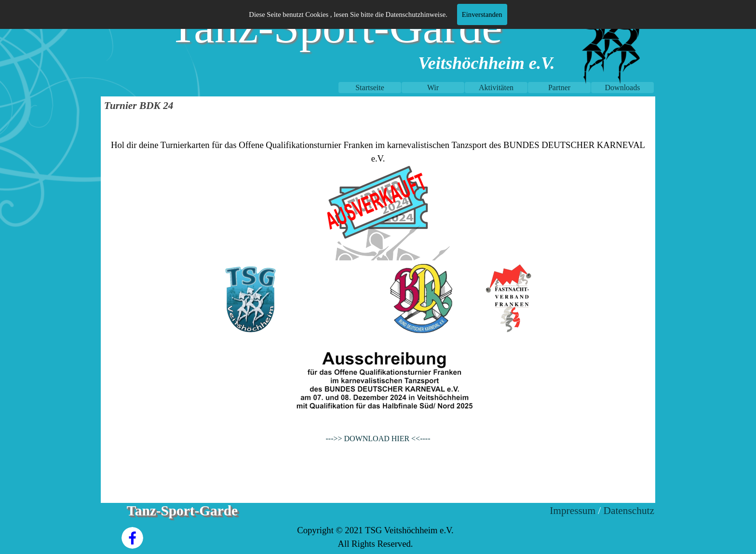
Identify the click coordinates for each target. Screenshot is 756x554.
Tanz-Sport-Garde (182, 511)
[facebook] (132, 538)
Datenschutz (629, 511)
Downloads (623, 88)
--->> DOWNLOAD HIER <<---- (378, 439)
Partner (559, 88)
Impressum (573, 511)
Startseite (370, 88)
